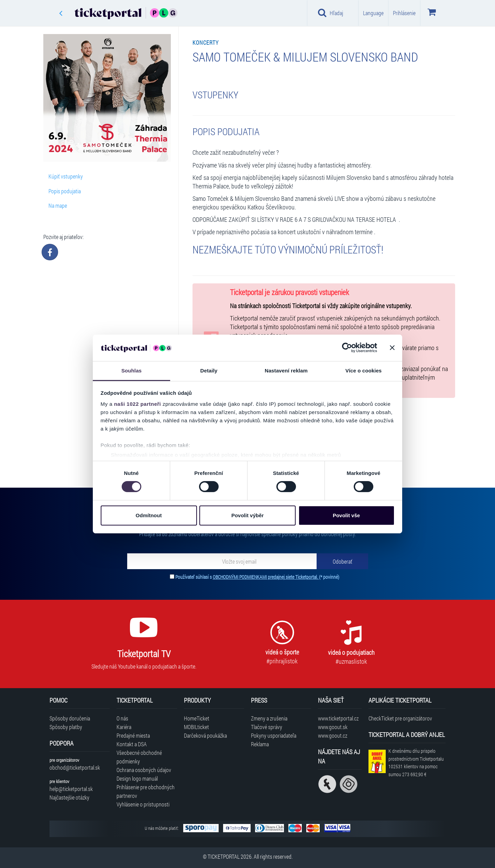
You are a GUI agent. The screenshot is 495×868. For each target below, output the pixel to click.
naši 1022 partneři (138, 404)
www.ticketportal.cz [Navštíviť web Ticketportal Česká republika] (338, 718)
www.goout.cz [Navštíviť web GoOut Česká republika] (333, 735)
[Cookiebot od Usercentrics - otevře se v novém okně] (347, 348)
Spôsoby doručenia (70, 718)
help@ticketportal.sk (71, 789)
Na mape (58, 205)
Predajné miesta (133, 735)
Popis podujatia (65, 191)
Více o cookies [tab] (364, 371)
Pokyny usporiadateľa (274, 735)
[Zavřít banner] (392, 348)
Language (373, 13)
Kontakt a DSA (132, 744)
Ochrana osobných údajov (144, 770)
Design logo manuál (137, 778)
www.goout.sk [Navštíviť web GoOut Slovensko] (333, 727)
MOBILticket (196, 727)
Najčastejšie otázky (69, 797)
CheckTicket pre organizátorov (400, 718)
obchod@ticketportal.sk (75, 767)
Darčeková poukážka (205, 735)
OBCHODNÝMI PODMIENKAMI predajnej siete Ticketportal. (266, 577)
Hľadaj (331, 13)
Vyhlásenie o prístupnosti (143, 804)
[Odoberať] (342, 561)
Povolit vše (346, 515)
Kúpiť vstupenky (66, 176)
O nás (122, 718)
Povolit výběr (247, 515)
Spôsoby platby (66, 727)
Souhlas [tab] (131, 371)
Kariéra (124, 727)
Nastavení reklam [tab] (286, 371)
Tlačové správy (267, 727)
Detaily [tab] (209, 371)
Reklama (260, 744)
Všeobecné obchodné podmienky (139, 757)
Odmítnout (149, 515)
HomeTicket (197, 718)
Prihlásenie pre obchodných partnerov (146, 791)
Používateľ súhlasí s (257, 577)
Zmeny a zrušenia (269, 718)
